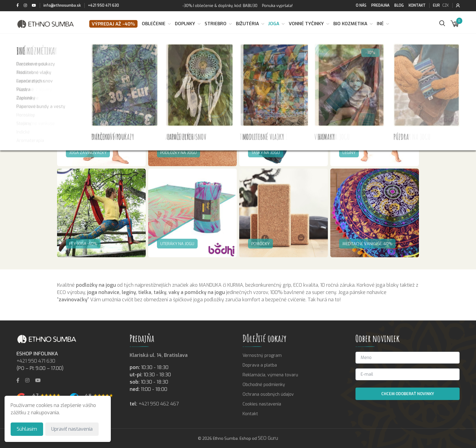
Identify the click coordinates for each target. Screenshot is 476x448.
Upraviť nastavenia (72, 429)
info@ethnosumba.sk (62, 5)
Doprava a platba (260, 365)
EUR (436, 5)
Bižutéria (247, 24)
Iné (380, 24)
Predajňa (380, 5)
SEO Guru (268, 438)
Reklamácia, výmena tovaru (270, 375)
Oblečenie (154, 24)
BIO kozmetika (350, 24)
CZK (445, 5)
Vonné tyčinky (306, 24)
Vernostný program (262, 356)
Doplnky (185, 24)
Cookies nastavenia (262, 404)
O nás (361, 5)
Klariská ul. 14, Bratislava (159, 355)
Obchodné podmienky (264, 385)
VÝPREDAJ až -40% (113, 24)
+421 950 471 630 (104, 5)
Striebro (216, 24)
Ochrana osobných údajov (268, 394)
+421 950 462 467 (159, 404)
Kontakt (417, 5)
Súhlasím (27, 429)
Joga (274, 24)
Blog (399, 5)
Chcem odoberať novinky (408, 394)
